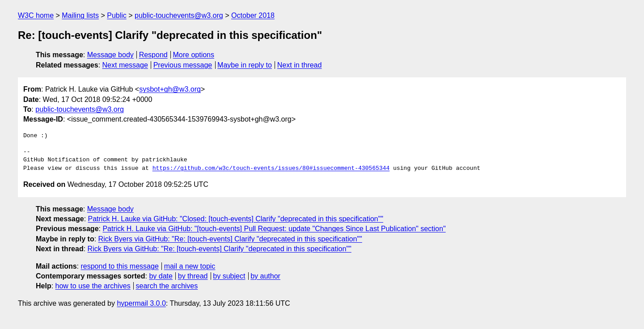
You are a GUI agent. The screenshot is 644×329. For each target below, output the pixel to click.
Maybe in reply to (245, 65)
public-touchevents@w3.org (179, 15)
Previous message (183, 65)
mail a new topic (190, 266)
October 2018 (253, 15)
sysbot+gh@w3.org (170, 89)
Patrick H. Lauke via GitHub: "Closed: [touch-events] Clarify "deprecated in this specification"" (236, 219)
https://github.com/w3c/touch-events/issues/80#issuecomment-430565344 (271, 169)
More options (194, 55)
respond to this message (119, 266)
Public (117, 15)
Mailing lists (80, 15)
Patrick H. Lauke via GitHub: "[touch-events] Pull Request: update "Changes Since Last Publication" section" (274, 229)
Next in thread (300, 65)
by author (265, 276)
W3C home (36, 15)
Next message (125, 65)
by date (161, 276)
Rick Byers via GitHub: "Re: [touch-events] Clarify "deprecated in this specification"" (230, 239)
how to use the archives (93, 286)
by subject (229, 276)
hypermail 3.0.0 (141, 303)
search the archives (167, 286)
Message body (110, 55)
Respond (153, 55)
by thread (193, 276)
